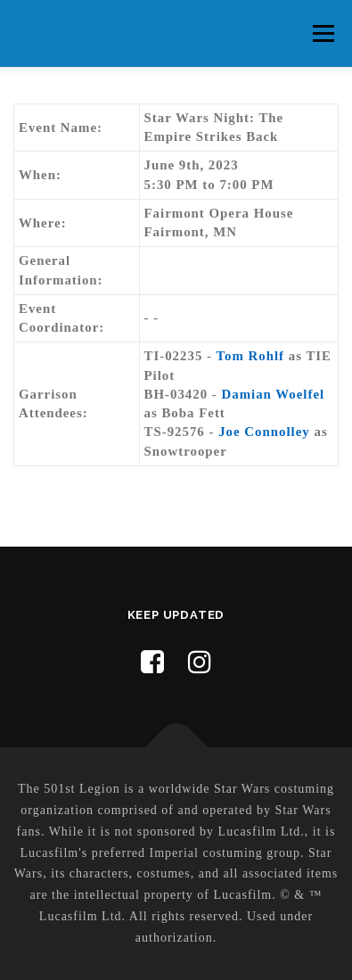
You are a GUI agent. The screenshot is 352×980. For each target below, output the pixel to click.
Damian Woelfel (273, 394)
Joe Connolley (264, 432)
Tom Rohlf (250, 356)
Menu (323, 33)
